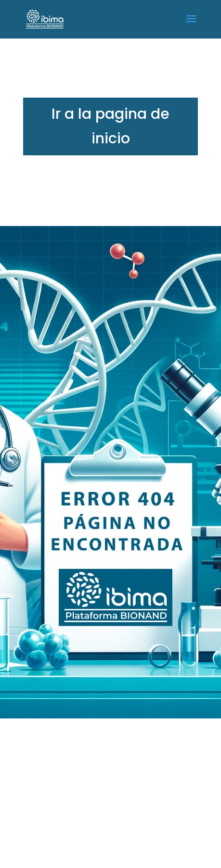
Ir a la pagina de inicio (110, 126)
